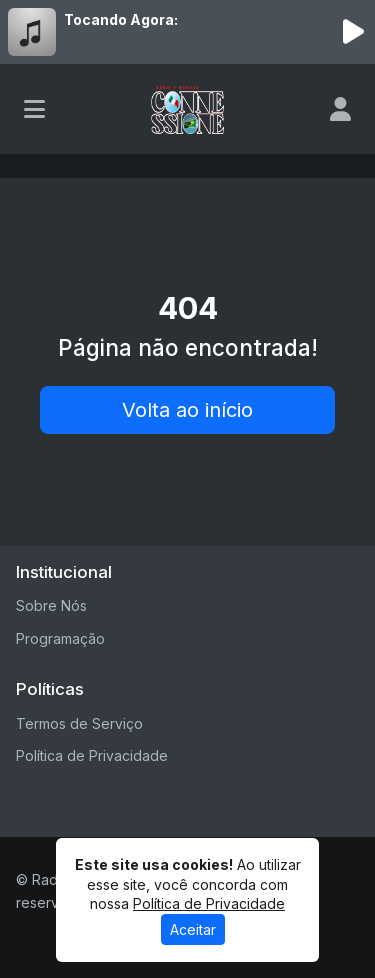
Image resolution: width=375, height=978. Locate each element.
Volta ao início (187, 410)
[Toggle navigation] (34, 109)
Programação (60, 638)
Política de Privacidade (92, 755)
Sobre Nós (51, 605)
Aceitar (193, 929)
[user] (340, 109)
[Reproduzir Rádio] (353, 32)
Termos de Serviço (79, 723)
